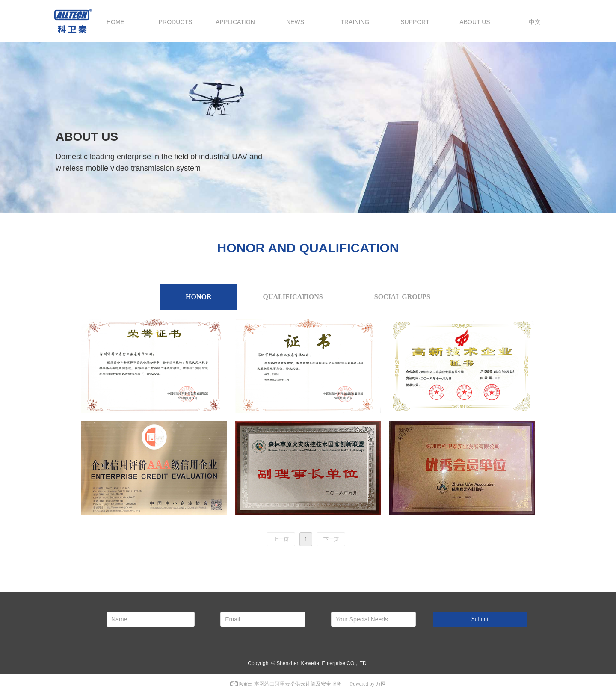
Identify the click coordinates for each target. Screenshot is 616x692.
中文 (535, 22)
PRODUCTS (176, 22)
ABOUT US (475, 22)
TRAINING (355, 22)
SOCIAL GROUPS (402, 297)
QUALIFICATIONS (293, 297)
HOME (115, 22)
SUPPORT (415, 22)
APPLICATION (235, 22)
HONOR (198, 297)
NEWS (295, 22)
